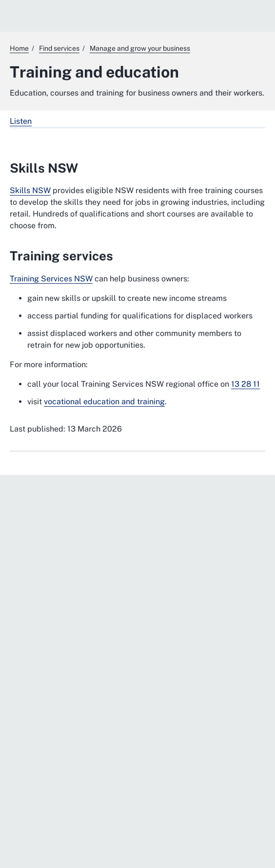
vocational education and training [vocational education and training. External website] (104, 402)
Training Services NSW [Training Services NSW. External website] (51, 279)
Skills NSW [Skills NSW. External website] (30, 190)
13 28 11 (246, 384)
